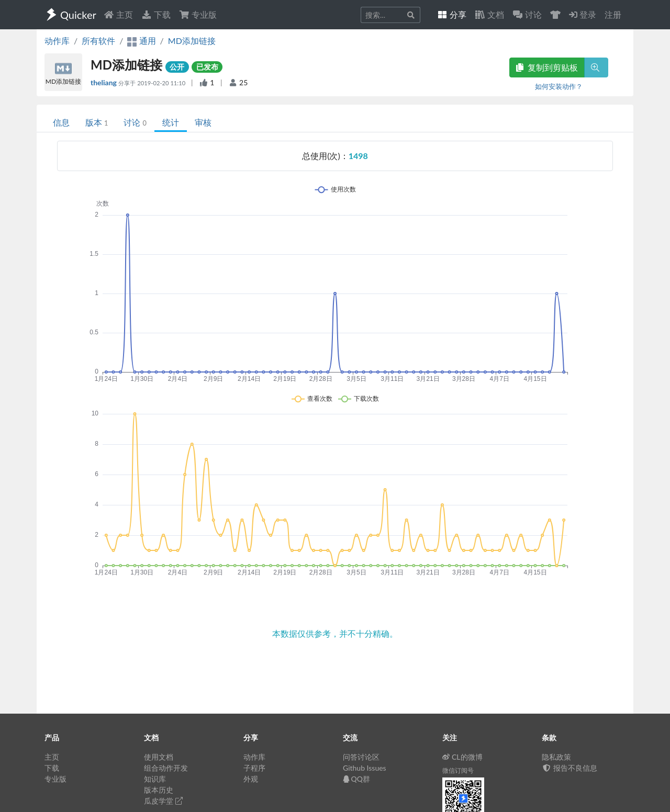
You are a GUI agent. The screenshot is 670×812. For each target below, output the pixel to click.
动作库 (57, 41)
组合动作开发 (166, 768)
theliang (104, 82)
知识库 (155, 779)
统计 (171, 122)
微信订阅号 (458, 770)
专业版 (198, 14)
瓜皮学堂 (163, 801)
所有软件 (98, 41)
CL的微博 (462, 757)
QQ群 (356, 779)
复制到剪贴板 (547, 67)
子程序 (254, 768)
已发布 (207, 67)
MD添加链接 (192, 41)
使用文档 (159, 757)
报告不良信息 (569, 768)
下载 (156, 14)
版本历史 (159, 790)
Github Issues (365, 768)
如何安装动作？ (559, 86)
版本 (97, 122)
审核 (203, 122)
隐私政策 (556, 757)
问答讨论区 (361, 757)
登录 (583, 14)
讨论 (135, 122)
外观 (251, 779)
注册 (613, 14)
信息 (61, 122)
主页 (118, 14)
